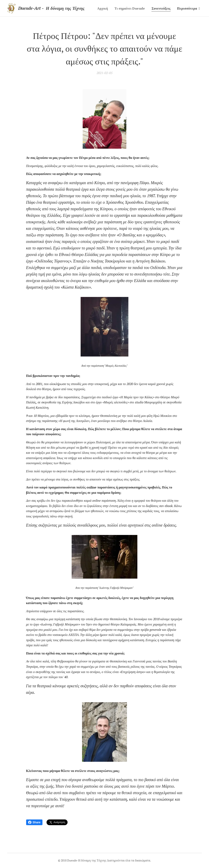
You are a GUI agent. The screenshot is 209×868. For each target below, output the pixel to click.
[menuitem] (127, 8)
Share (34, 822)
